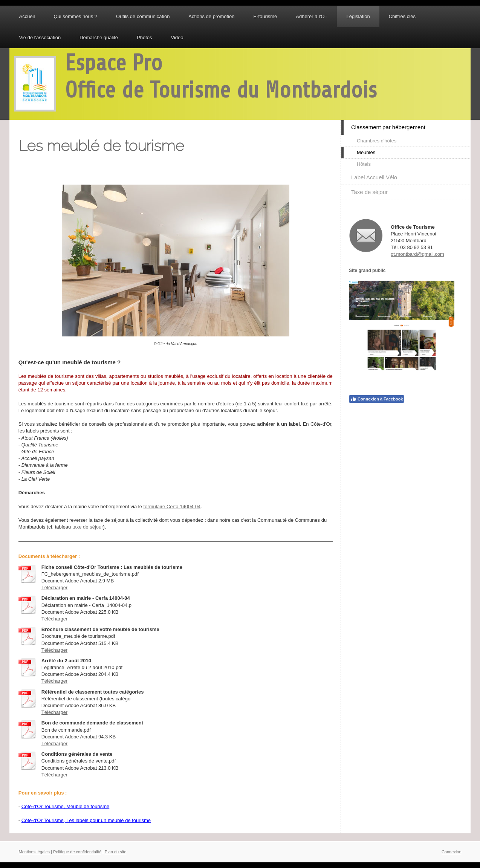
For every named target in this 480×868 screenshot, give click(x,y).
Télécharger (54, 588)
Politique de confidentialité (77, 852)
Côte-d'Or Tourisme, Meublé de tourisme (65, 806)
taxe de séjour (88, 527)
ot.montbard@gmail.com (417, 254)
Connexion (452, 852)
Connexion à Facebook (377, 399)
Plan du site (115, 852)
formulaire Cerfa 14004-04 (172, 507)
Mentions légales (34, 852)
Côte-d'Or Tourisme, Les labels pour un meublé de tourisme (86, 820)
